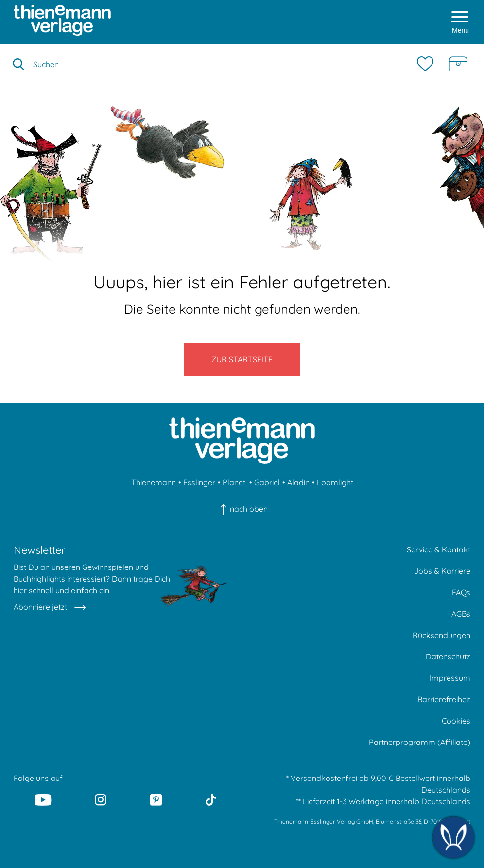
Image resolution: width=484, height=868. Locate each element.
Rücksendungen (441, 635)
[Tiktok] (211, 800)
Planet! (235, 482)
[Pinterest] (156, 800)
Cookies (456, 721)
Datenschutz (448, 656)
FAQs (461, 592)
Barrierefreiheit (444, 699)
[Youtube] (43, 800)
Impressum (450, 678)
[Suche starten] (18, 64)
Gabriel (267, 482)
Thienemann (154, 482)
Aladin (298, 482)
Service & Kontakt (439, 549)
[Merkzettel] (428, 64)
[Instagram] (101, 800)
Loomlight (335, 482)
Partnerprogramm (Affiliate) (420, 742)
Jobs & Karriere (442, 571)
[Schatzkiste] (458, 64)
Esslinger (199, 482)
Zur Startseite (242, 359)
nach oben (242, 509)
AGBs (461, 614)
